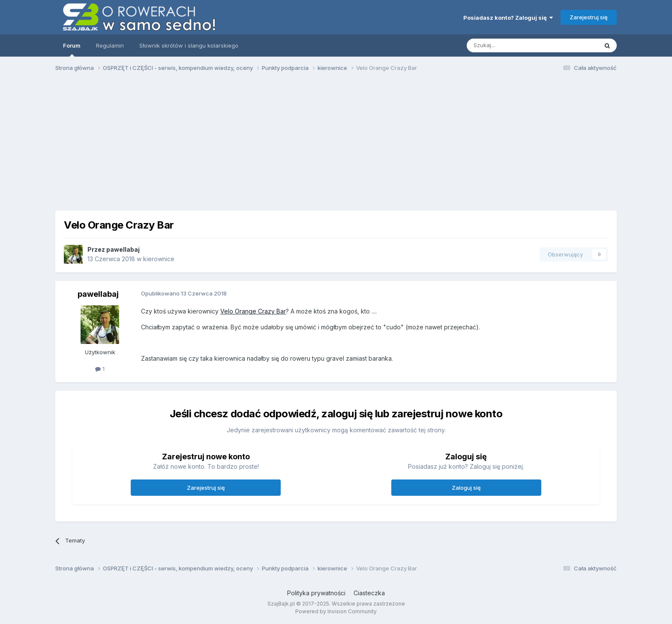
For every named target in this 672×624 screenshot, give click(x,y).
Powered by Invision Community (336, 611)
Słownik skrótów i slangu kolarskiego (189, 45)
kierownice (159, 259)
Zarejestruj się (589, 17)
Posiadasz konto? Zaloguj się (508, 18)
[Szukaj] (511, 45)
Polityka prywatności (316, 593)
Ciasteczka (369, 593)
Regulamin (110, 45)
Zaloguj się (466, 488)
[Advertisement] (336, 145)
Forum (72, 49)
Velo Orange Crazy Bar (253, 311)
